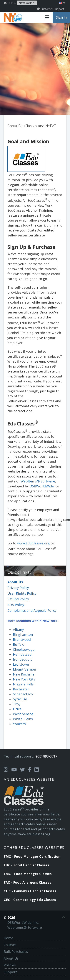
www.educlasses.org (34, 834)
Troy (17, 704)
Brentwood (22, 639)
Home (8, 938)
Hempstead (22, 654)
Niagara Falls (23, 684)
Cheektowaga (24, 649)
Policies (10, 965)
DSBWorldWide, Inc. (23, 922)
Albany (18, 630)
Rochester (21, 689)
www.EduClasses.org (33, 543)
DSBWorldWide (42, 486)
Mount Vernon (24, 669)
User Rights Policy (22, 593)
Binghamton (23, 635)
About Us (15, 582)
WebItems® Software (38, 481)
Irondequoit (22, 659)
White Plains (23, 719)
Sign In (61, 17)
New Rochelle (24, 674)
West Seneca (23, 714)
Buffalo (19, 644)
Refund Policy (18, 599)
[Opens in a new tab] (6, 770)
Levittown (21, 664)
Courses (10, 945)
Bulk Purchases (16, 952)
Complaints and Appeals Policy (32, 610)
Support (10, 972)
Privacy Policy (18, 588)
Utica (17, 709)
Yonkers (19, 724)
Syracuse (20, 699)
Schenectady (23, 694)
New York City (24, 679)
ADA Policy (16, 605)
